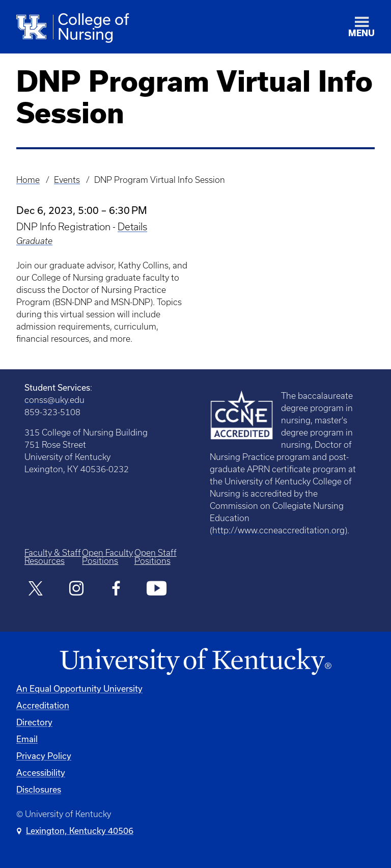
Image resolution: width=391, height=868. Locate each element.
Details (132, 227)
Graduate (34, 241)
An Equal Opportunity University (79, 688)
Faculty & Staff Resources (53, 557)
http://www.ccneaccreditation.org (278, 530)
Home (28, 180)
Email (27, 739)
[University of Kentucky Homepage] (195, 662)
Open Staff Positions (156, 557)
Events (67, 180)
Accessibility (41, 772)
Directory (34, 722)
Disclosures (39, 789)
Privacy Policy (44, 756)
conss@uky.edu (54, 400)
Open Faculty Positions (107, 557)
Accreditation (43, 705)
